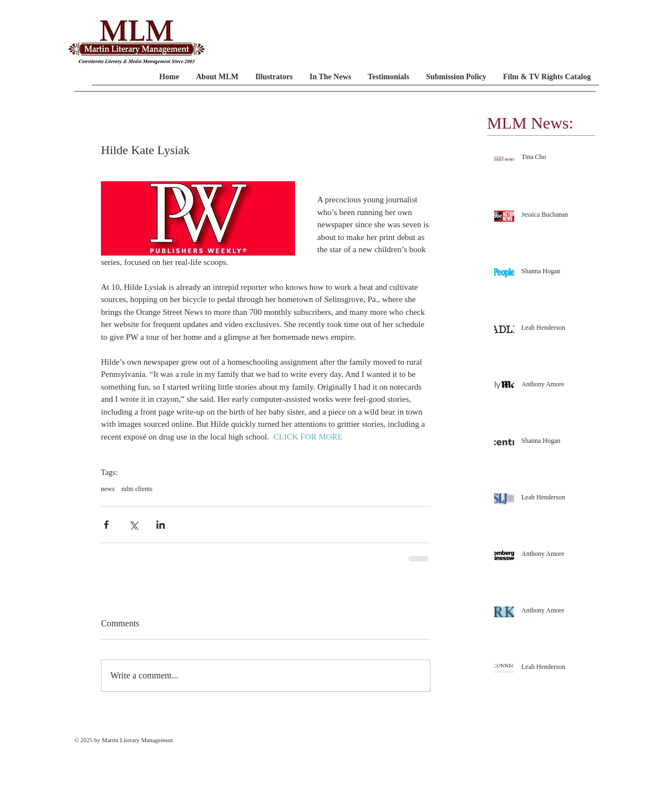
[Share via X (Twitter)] (133, 525)
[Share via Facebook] (106, 525)
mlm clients (137, 489)
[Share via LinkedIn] (161, 525)
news (108, 489)
